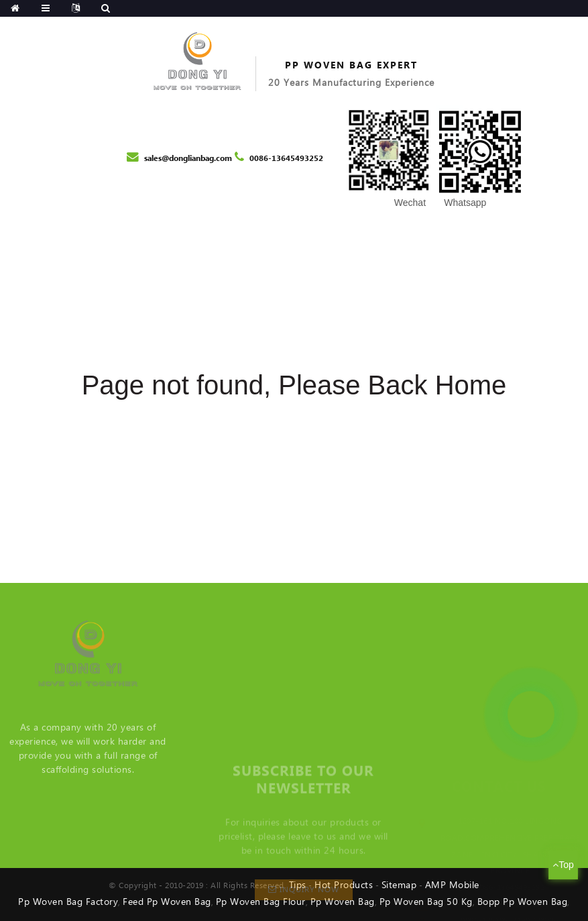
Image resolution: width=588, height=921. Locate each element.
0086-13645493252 (286, 159)
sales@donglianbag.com (188, 159)
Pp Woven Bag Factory (68, 902)
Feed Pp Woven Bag (167, 902)
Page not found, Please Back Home (294, 385)
